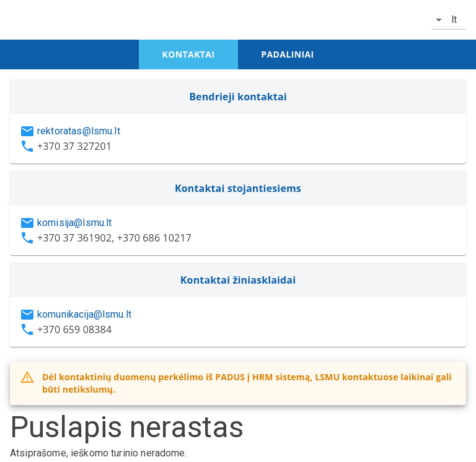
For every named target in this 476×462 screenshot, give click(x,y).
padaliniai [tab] (287, 54)
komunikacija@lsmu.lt (84, 314)
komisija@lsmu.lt (74, 223)
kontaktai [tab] (189, 54)
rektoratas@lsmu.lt (79, 131)
